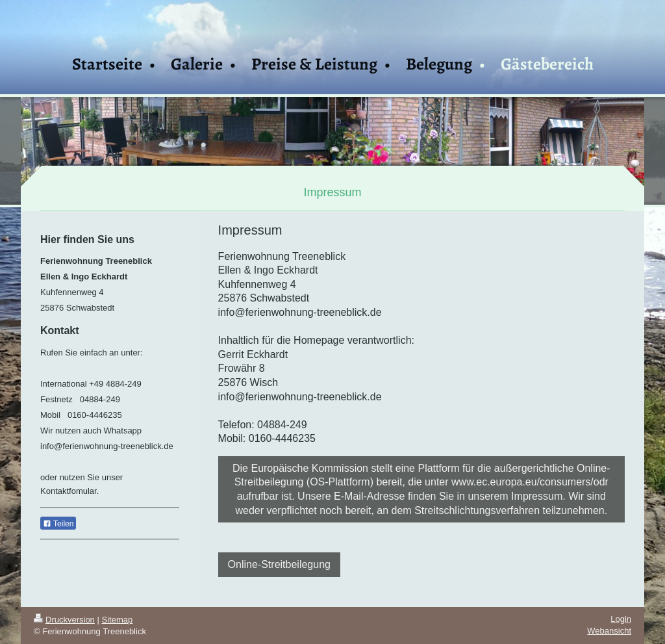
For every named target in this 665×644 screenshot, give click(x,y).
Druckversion (64, 620)
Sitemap (118, 620)
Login (621, 619)
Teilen (58, 524)
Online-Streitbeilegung (279, 564)
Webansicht (609, 631)
